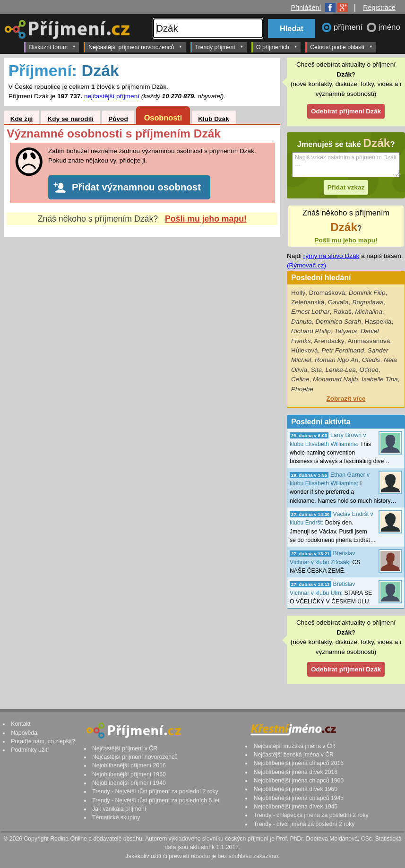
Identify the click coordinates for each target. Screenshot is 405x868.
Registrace (379, 8)
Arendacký (329, 341)
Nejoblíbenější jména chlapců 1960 (299, 781)
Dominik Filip (367, 293)
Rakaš (342, 312)
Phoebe (302, 389)
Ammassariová (369, 341)
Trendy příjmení (219, 47)
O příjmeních (277, 47)
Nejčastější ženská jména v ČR (294, 755)
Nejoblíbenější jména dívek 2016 (296, 772)
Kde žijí (22, 118)
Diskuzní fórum (52, 47)
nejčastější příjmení (112, 96)
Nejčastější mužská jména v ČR (295, 746)
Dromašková (327, 293)
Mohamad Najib (335, 379)
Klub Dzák (214, 118)
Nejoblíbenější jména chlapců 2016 (299, 763)
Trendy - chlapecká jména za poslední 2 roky (311, 815)
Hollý (298, 293)
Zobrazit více (346, 399)
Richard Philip (311, 331)
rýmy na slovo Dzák (332, 256)
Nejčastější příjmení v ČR (125, 748)
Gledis (371, 360)
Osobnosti (163, 118)
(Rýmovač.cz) (306, 265)
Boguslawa (368, 302)
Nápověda (24, 733)
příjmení (349, 27)
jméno (389, 27)
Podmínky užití (30, 750)
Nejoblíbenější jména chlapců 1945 (299, 798)
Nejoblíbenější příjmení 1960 (129, 774)
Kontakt (21, 724)
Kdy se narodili (71, 118)
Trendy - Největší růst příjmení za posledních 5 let (156, 800)
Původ (118, 118)
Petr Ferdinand (343, 350)
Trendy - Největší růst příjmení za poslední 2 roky (155, 791)
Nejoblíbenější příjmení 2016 (129, 765)
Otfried (369, 370)
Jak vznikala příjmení (119, 809)
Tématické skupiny (116, 817)
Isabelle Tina (380, 379)
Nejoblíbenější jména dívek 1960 (296, 789)
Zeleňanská (308, 302)
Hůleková (305, 350)
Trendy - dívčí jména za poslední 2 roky (304, 824)
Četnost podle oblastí (341, 47)
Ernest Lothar (310, 312)
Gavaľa (338, 302)
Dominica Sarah (338, 322)
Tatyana (345, 331)
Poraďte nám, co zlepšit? (43, 741)
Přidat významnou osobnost (136, 187)
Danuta (302, 322)
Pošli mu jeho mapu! (206, 219)
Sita (316, 370)
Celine (300, 379)
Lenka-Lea (341, 370)
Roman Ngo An (336, 360)
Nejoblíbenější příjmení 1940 (129, 783)
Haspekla (378, 322)
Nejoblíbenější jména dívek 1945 (296, 807)
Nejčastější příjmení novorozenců (135, 47)
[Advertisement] (142, 323)
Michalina (368, 312)
